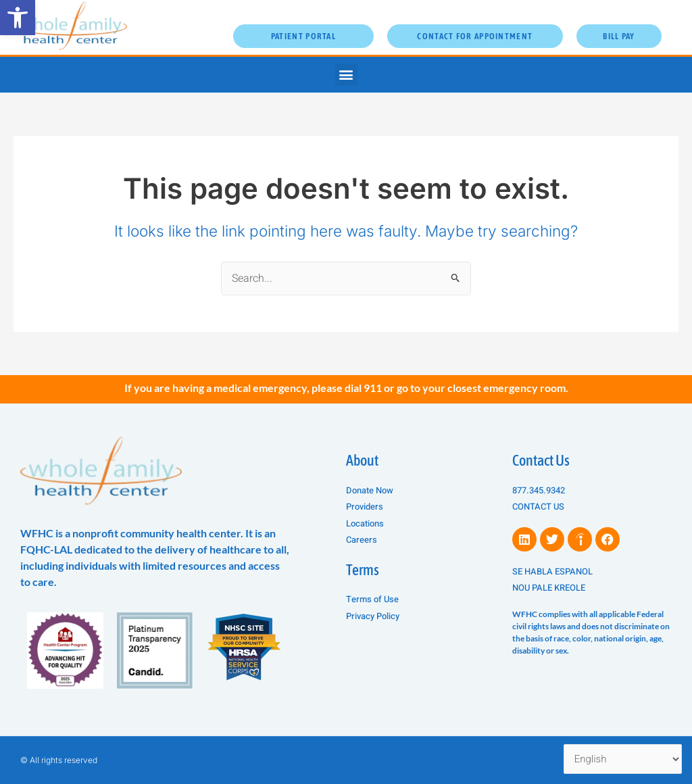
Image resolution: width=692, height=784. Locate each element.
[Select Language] (623, 759)
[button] (18, 18)
